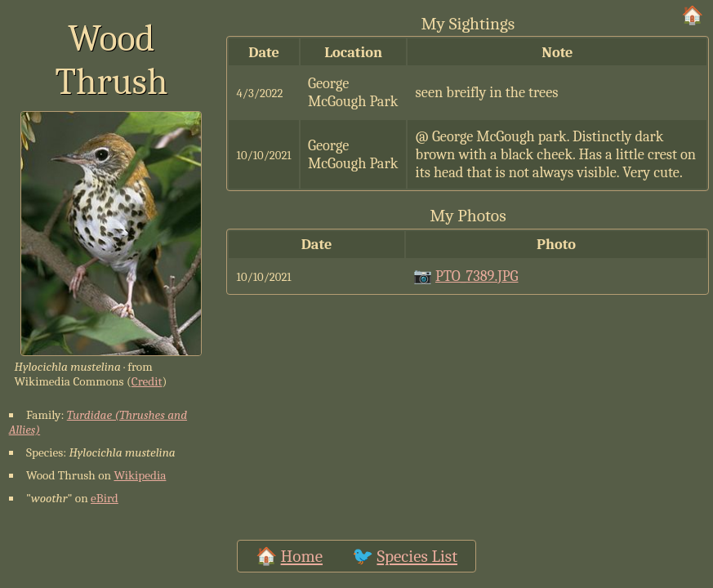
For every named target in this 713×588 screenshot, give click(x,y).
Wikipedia (140, 475)
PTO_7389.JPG (477, 276)
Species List (417, 556)
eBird (105, 498)
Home (302, 556)
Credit (147, 381)
